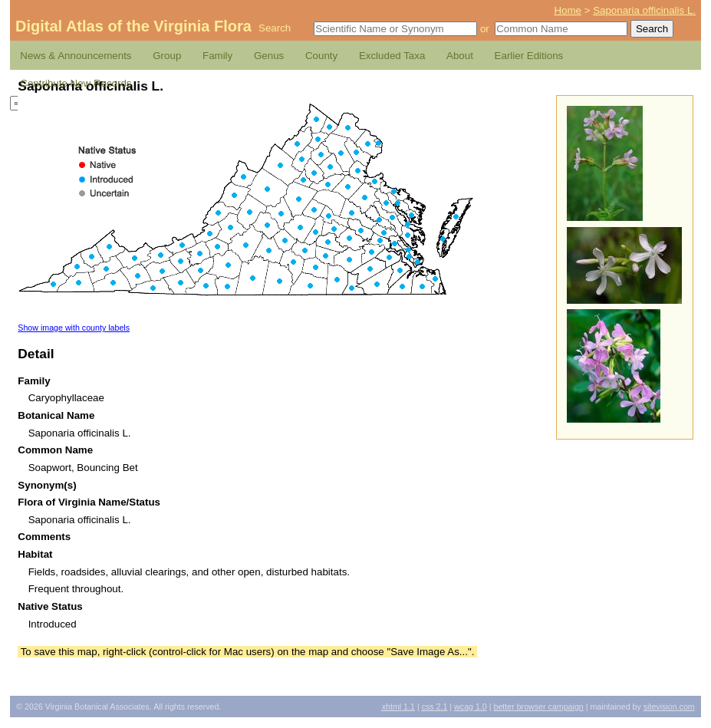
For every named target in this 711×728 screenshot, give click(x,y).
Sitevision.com (669, 707)
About (460, 56)
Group (167, 56)
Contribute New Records (76, 83)
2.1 (435, 707)
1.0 (471, 707)
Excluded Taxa (392, 56)
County (321, 56)
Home (568, 10)
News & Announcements (76, 56)
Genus (269, 56)
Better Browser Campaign (538, 707)
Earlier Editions (529, 56)
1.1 (398, 707)
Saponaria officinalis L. (644, 10)
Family (217, 56)
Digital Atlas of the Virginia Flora (133, 26)
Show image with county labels (74, 328)
